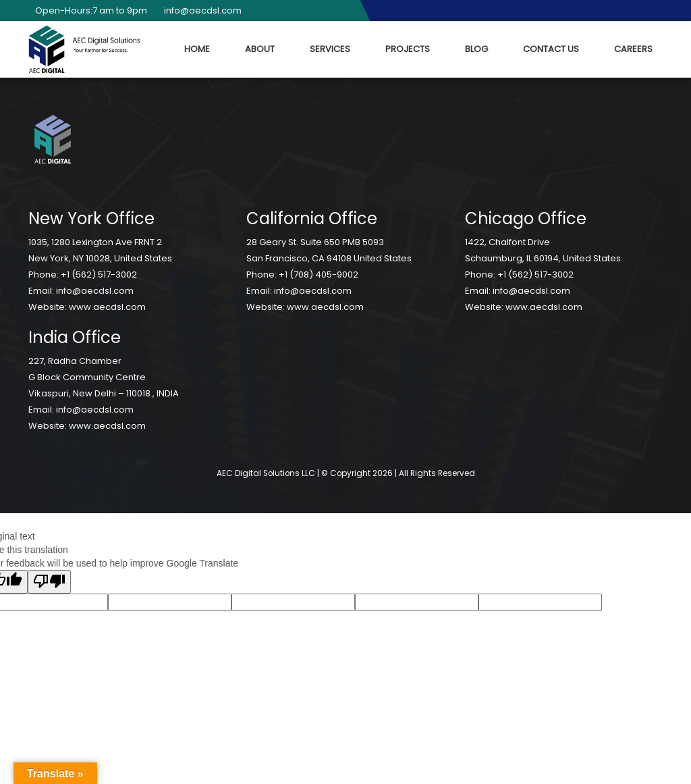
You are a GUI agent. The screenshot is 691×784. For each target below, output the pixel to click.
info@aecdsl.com (199, 10)
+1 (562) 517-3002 (99, 275)
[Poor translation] (49, 582)
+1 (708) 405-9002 (319, 275)
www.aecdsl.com (107, 307)
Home (197, 49)
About (260, 49)
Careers (633, 49)
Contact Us (551, 49)
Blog (476, 49)
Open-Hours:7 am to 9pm (88, 10)
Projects (408, 49)
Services (330, 49)
